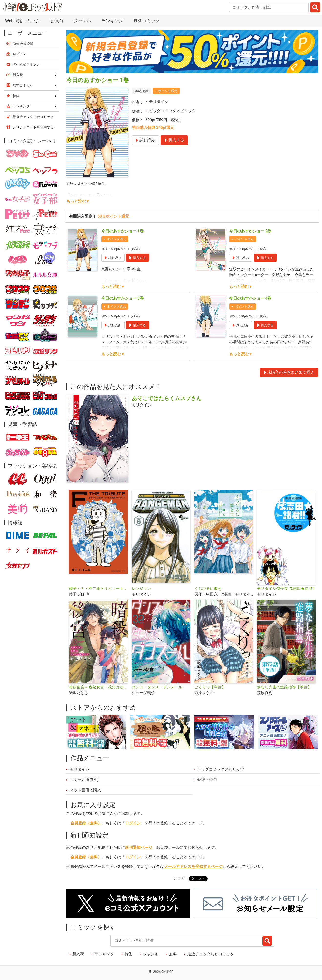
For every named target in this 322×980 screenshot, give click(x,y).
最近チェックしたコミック (211, 954)
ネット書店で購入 (85, 790)
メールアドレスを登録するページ (193, 867)
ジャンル (82, 21)
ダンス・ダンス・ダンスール (157, 687)
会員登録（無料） (86, 823)
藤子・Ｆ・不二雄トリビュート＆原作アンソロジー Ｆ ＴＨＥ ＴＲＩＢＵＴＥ (98, 589)
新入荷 (57, 21)
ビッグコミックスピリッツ (172, 111)
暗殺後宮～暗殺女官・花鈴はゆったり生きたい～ (98, 687)
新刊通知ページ (139, 848)
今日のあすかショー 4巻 (250, 298)
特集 (128, 954)
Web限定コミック (23, 21)
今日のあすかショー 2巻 (250, 231)
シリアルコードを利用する (33, 127)
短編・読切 (207, 780)
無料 (173, 954)
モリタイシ (159, 102)
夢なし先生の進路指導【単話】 (284, 687)
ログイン (133, 823)
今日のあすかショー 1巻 (122, 231)
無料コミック (146, 21)
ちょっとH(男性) (84, 780)
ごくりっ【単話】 (210, 687)
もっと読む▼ (78, 201)
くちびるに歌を (208, 589)
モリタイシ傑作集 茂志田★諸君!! (286, 589)
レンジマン (141, 589)
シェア (179, 878)
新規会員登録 (23, 44)
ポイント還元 (168, 91)
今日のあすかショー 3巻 (122, 298)
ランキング (112, 21)
